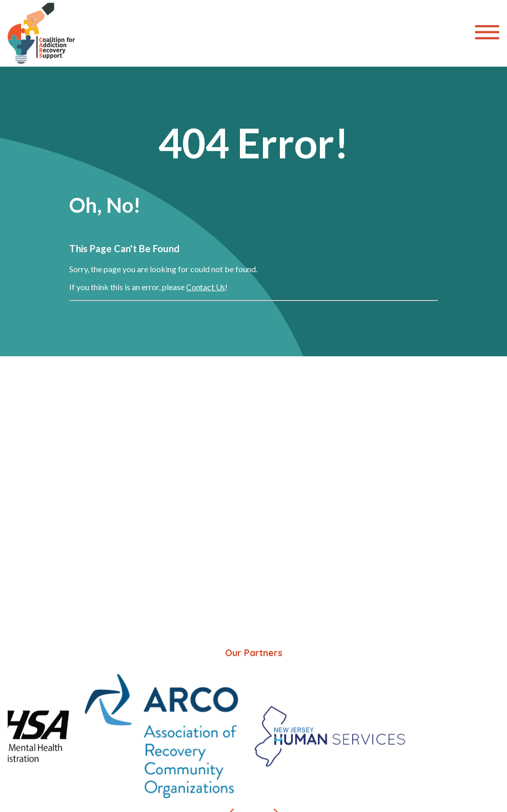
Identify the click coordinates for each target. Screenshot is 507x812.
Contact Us (206, 287)
